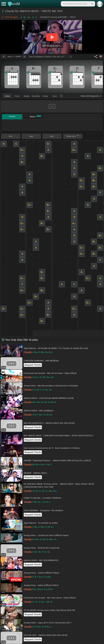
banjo (45, 96)
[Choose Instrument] (61, 96)
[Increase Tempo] (24, 57)
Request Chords (33, 365)
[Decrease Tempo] (4, 57)
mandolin (36, 96)
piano (17, 96)
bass (55, 96)
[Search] (92, 4)
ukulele (26, 96)
